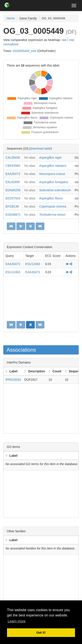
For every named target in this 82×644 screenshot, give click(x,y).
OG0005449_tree (24, 51)
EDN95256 (13, 190)
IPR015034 (13, 380)
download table (40, 148)
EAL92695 (13, 182)
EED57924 (13, 198)
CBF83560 (13, 166)
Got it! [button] (41, 633)
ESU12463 (33, 264)
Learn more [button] (17, 621)
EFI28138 (12, 206)
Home (11, 18)
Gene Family (28, 18)
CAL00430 (13, 158)
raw (64, 40)
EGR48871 (13, 215)
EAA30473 (13, 174)
